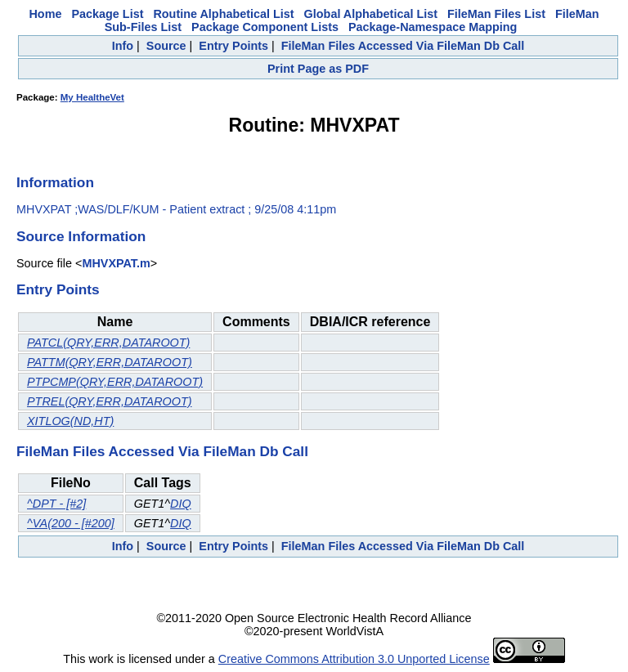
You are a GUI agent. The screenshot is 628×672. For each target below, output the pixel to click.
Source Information (81, 236)
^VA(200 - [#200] (71, 523)
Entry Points (233, 46)
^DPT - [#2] (56, 504)
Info (123, 46)
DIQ (181, 504)
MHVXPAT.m (116, 263)
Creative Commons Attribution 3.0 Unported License (354, 659)
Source (166, 46)
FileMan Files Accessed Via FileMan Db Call (403, 46)
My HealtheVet (92, 97)
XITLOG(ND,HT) (70, 421)
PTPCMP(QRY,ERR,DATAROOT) (115, 382)
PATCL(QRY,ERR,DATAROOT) (108, 343)
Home (45, 14)
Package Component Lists (265, 27)
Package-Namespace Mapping (433, 27)
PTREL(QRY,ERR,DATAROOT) (110, 401)
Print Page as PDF (318, 69)
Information (55, 182)
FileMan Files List (496, 14)
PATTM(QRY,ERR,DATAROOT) (110, 362)
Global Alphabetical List (371, 14)
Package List (107, 14)
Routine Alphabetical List (223, 14)
